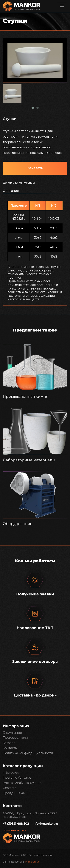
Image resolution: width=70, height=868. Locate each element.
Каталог (9, 743)
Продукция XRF (15, 793)
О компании (12, 733)
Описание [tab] (11, 191)
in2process (11, 772)
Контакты (10, 748)
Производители (15, 738)
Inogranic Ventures (17, 778)
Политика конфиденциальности (28, 753)
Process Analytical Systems (23, 783)
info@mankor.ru (45, 824)
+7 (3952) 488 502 (16, 824)
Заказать (35, 168)
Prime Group (32, 862)
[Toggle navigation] (62, 6)
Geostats (9, 788)
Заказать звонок (15, 830)
